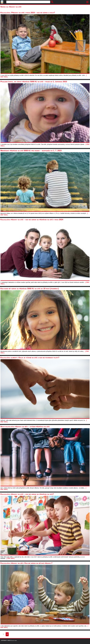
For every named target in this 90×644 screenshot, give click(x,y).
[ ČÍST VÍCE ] (11, 558)
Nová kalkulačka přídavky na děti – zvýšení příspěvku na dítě (25, 427)
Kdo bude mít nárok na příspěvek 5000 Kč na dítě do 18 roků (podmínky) (30, 289)
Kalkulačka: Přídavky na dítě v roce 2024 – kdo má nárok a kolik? (28, 13)
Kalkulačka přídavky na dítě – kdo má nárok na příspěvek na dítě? (27, 494)
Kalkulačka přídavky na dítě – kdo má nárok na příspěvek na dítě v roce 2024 (32, 220)
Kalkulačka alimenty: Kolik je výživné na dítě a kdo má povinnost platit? (30, 358)
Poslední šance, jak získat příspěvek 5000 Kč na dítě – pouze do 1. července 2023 (34, 82)
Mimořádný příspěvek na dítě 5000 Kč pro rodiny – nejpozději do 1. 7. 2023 (31, 151)
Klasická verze (14, 640)
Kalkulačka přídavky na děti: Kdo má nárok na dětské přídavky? (26, 563)
